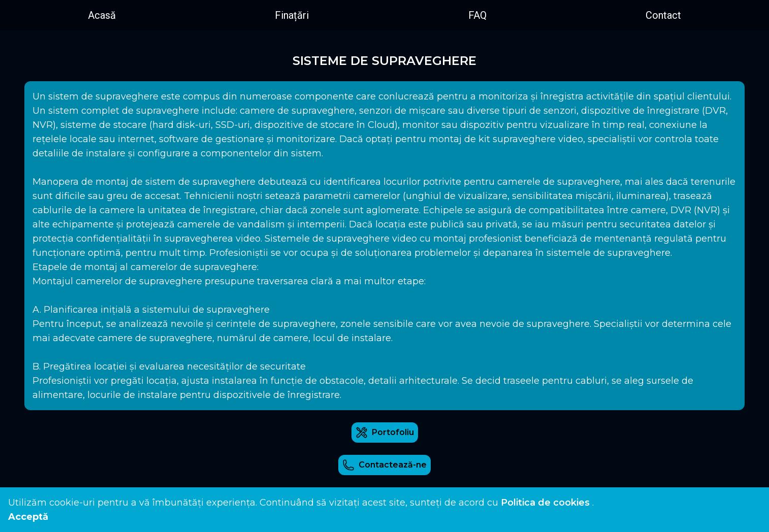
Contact (663, 15)
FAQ (477, 15)
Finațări (292, 15)
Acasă (102, 15)
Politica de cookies (545, 503)
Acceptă (28, 517)
